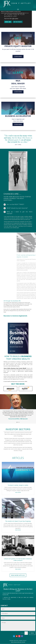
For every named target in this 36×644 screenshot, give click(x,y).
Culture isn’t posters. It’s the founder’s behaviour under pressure (18, 559)
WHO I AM (8, 22)
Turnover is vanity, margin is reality (18, 485)
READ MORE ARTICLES (18, 575)
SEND (32, 633)
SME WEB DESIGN (21, 642)
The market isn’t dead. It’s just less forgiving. (18, 521)
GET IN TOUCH (18, 22)
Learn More (18, 56)
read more (18, 492)
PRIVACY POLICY (23, 641)
